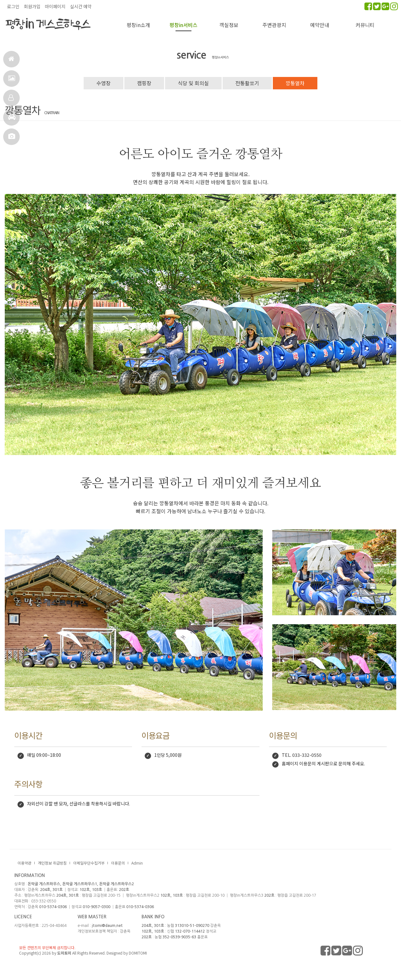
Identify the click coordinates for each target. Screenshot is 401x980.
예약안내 (320, 25)
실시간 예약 (81, 6)
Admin (137, 863)
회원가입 (32, 6)
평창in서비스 (183, 25)
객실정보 (11, 100)
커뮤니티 (365, 25)
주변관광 (12, 120)
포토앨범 (12, 139)
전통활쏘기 (247, 83)
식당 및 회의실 (193, 83)
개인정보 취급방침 (52, 863)
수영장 (104, 83)
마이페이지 (55, 6)
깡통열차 (295, 83)
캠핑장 (144, 83)
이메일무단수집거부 (89, 863)
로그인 (13, 6)
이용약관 (24, 863)
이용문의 (118, 863)
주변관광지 (274, 25)
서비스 (12, 81)
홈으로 (11, 62)
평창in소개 (138, 25)
